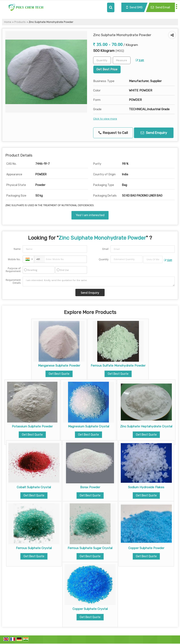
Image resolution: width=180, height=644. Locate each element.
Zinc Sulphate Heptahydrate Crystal (146, 426)
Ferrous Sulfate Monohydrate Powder (118, 366)
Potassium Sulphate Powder (32, 426)
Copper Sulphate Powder (146, 548)
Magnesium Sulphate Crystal (89, 426)
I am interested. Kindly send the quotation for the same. (99, 281)
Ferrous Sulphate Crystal (34, 548)
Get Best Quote (59, 374)
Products (20, 22)
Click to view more (105, 119)
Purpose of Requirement (13, 270)
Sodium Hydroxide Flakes (146, 487)
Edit (140, 60)
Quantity (104, 259)
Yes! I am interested (90, 215)
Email (105, 249)
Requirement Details (13, 281)
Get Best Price (107, 69)
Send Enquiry (154, 133)
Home (8, 22)
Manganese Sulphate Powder (59, 366)
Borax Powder (90, 487)
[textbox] (122, 60)
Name (17, 249)
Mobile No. (14, 259)
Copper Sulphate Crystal (90, 609)
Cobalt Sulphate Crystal (34, 487)
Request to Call (113, 133)
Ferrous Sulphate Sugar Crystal (90, 548)
